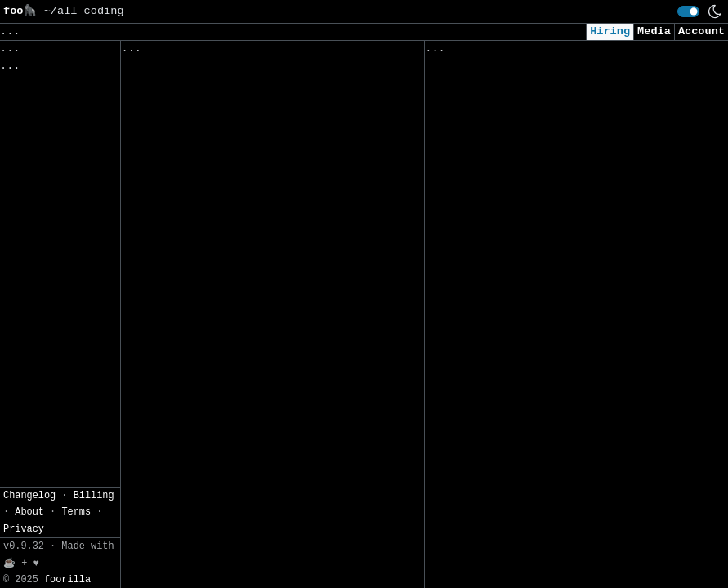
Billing (94, 83)
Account (701, 31)
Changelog (29, 83)
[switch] (688, 11)
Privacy (24, 117)
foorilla (67, 167)
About (29, 100)
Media (654, 31)
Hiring (610, 31)
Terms (76, 100)
